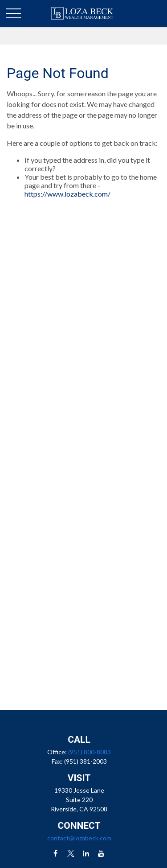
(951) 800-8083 (90, 752)
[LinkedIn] (86, 853)
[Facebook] (55, 853)
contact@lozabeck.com (79, 838)
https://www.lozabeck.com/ (67, 194)
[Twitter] (71, 853)
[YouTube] (101, 853)
